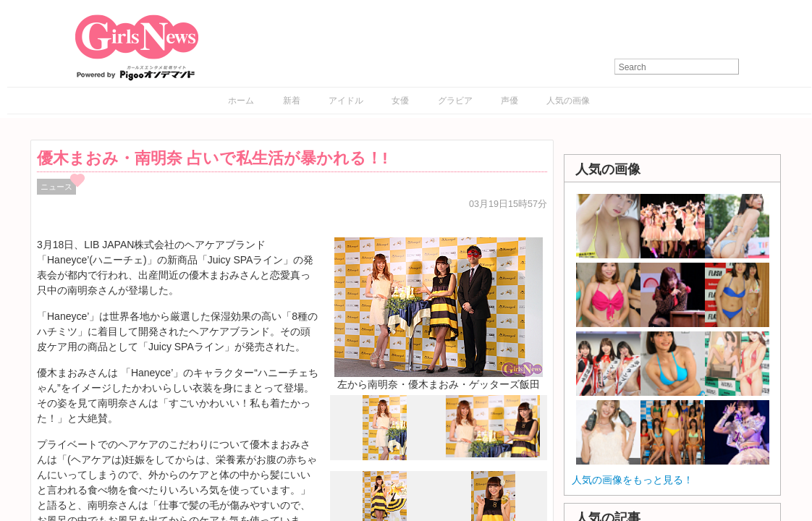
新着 (292, 101)
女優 (400, 101)
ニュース (56, 187)
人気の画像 (568, 101)
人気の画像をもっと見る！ (633, 480)
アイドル (346, 101)
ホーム (241, 101)
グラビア (455, 101)
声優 (509, 101)
